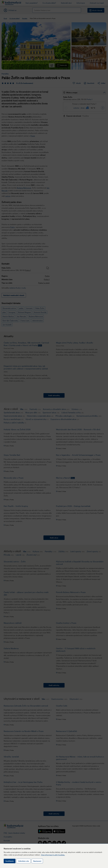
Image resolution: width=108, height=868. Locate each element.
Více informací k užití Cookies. (53, 855)
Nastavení (37, 861)
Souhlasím (10, 861)
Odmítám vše (24, 861)
